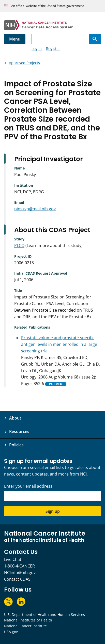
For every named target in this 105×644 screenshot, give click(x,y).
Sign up (53, 511)
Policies (16, 445)
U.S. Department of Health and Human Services (44, 614)
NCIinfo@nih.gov (20, 573)
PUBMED (56, 384)
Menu (15, 39)
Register (53, 49)
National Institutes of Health (28, 620)
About (15, 418)
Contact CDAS (17, 579)
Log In (37, 49)
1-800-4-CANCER (19, 566)
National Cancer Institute (25, 626)
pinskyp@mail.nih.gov (35, 209)
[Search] (95, 39)
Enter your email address (28, 486)
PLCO (19, 245)
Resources (19, 431)
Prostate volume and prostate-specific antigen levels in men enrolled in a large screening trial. (59, 344)
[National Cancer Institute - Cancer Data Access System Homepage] (52, 25)
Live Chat (13, 559)
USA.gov (11, 632)
